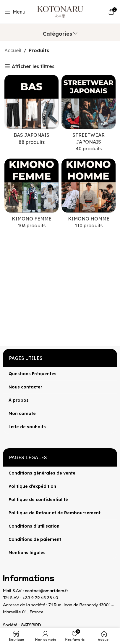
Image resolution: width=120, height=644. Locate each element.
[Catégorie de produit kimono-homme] (89, 196)
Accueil (13, 50)
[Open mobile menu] (15, 12)
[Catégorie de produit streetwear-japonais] (89, 115)
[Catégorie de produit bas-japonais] (31, 112)
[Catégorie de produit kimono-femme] (31, 196)
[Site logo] (60, 11)
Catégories (57, 34)
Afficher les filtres (33, 66)
